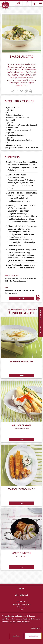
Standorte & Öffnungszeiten (34, 3)
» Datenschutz (36, 628)
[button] (40, 3)
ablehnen (17, 636)
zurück (22, 298)
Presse (21, 589)
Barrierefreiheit (22, 607)
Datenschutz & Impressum (22, 604)
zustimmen (33, 636)
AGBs (22, 610)
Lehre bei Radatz (22, 595)
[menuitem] (21, 604)
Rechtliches (22, 601)
